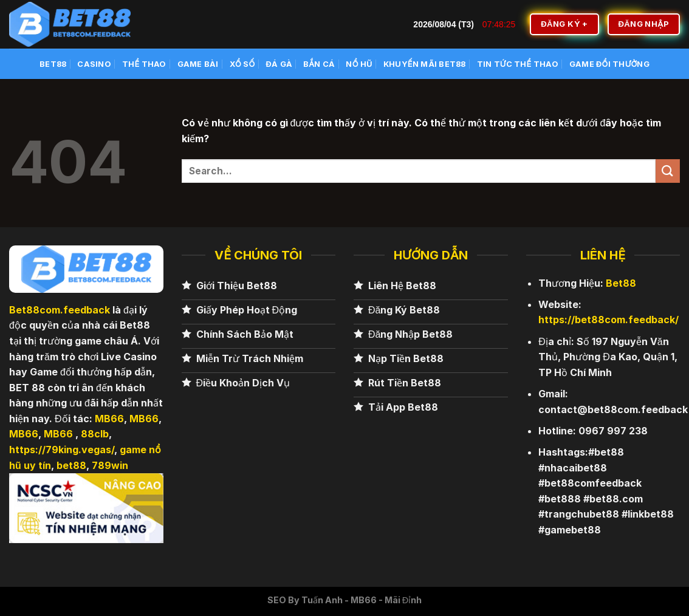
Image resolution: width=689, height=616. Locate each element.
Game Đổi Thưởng (609, 64)
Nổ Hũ (359, 64)
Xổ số (242, 64)
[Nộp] (668, 171)
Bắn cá (319, 64)
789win (110, 465)
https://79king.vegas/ (62, 450)
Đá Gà (279, 64)
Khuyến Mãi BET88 (425, 64)
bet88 (71, 465)
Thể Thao (144, 64)
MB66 (109, 419)
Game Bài (198, 64)
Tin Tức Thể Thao (518, 64)
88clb (95, 434)
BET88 (53, 64)
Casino (94, 64)
